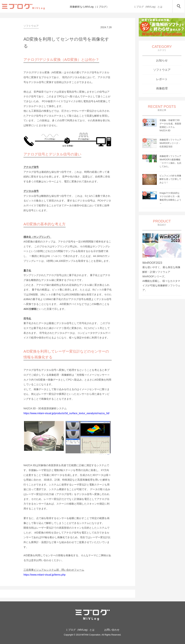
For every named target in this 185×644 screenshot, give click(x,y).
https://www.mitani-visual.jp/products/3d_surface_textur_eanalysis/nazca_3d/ (66, 413)
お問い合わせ (112, 630)
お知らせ (162, 60)
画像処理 (162, 88)
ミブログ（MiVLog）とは (148, 7)
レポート (162, 79)
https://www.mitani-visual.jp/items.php (45, 575)
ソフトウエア (162, 70)
